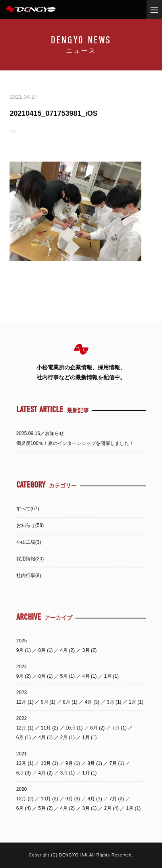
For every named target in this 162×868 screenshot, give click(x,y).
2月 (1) (68, 737)
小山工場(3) (29, 542)
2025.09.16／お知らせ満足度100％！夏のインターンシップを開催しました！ (75, 438)
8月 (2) (98, 728)
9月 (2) (24, 676)
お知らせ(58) (30, 525)
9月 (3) (73, 799)
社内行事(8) (29, 575)
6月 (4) (24, 808)
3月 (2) (90, 650)
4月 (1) (90, 676)
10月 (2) (50, 799)
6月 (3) (24, 773)
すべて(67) (28, 509)
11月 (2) (50, 728)
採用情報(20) (30, 559)
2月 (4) (112, 808)
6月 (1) (24, 737)
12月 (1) (26, 702)
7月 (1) (120, 728)
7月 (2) (118, 799)
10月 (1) (75, 728)
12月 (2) (26, 799)
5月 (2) (46, 808)
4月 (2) (68, 650)
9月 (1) (24, 650)
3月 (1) (115, 702)
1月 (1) (111, 676)
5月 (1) (68, 676)
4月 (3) (93, 702)
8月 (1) (46, 650)
